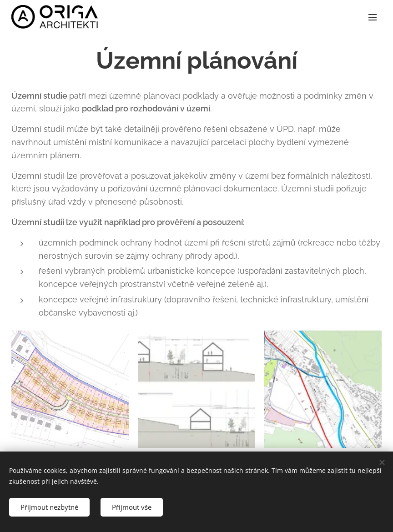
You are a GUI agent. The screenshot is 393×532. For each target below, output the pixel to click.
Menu (373, 17)
